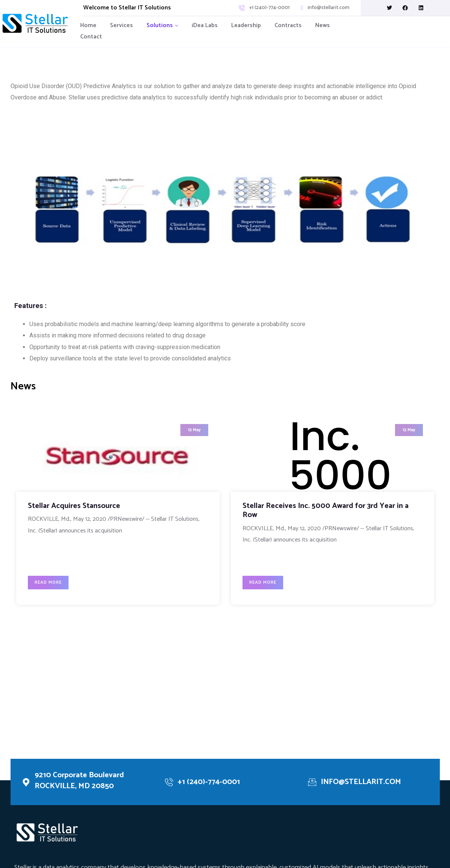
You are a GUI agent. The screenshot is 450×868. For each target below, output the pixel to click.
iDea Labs (205, 25)
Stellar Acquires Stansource (77, 507)
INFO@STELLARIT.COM (365, 783)
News (323, 25)
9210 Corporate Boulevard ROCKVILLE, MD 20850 (82, 782)
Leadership (246, 25)
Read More (52, 581)
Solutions (160, 25)
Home (88, 25)
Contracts (288, 25)
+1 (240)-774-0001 (269, 8)
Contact (91, 37)
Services (121, 25)
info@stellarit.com (329, 8)
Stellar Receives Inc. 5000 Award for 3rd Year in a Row (329, 512)
